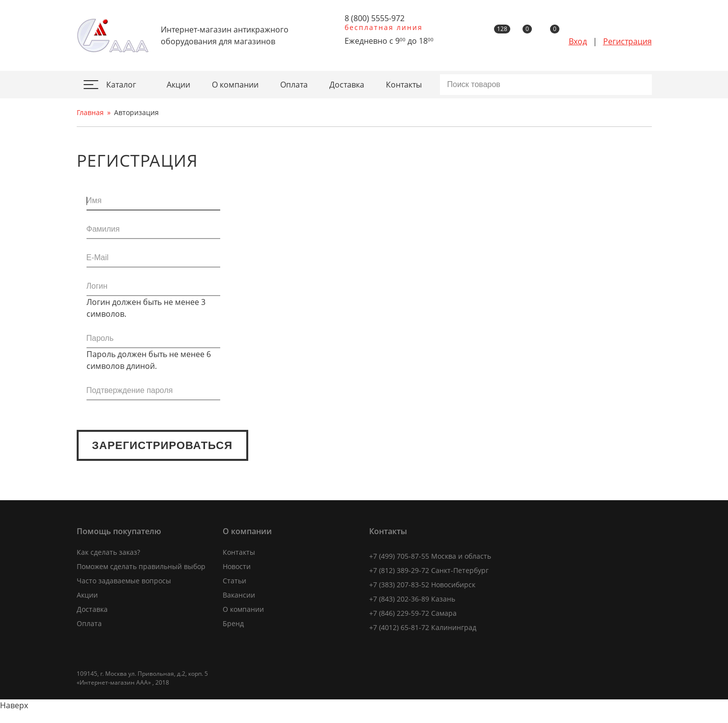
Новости (237, 566)
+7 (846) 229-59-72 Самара (413, 613)
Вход (578, 41)
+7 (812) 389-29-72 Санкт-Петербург (429, 570)
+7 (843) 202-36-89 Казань (412, 599)
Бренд (233, 623)
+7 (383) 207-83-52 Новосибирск (422, 585)
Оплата (294, 85)
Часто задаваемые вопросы (124, 581)
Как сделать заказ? (108, 552)
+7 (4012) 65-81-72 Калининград (423, 627)
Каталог (116, 85)
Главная (90, 112)
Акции (178, 85)
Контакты (404, 85)
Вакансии (239, 595)
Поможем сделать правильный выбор (141, 566)
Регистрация (627, 41)
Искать (644, 85)
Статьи (234, 581)
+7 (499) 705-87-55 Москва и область (430, 556)
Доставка (347, 85)
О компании (235, 85)
